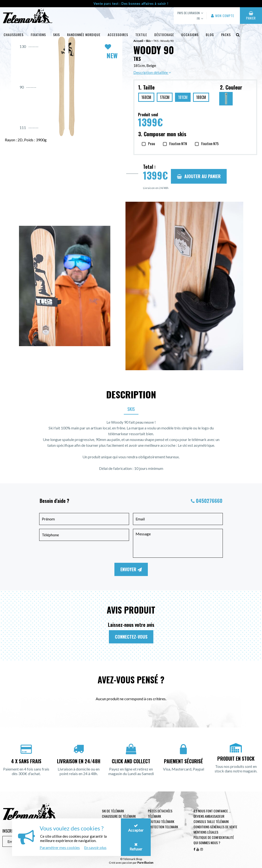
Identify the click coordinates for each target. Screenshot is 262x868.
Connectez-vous (131, 637)
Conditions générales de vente (215, 827)
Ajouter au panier (199, 176)
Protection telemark (163, 827)
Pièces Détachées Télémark (160, 813)
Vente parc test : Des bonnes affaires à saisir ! (131, 4)
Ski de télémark (113, 811)
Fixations (38, 35)
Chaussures (14, 35)
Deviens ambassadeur (209, 816)
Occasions (190, 35)
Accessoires (118, 35)
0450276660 (209, 501)
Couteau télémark (161, 821)
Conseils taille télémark (211, 821)
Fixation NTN (178, 143)
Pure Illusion (145, 863)
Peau (152, 143)
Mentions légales (206, 832)
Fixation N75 (210, 143)
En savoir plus (95, 847)
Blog (210, 35)
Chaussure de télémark (119, 816)
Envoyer (131, 569)
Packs (226, 35)
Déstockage (164, 35)
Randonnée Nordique (84, 35)
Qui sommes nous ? (207, 843)
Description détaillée (152, 72)
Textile (141, 35)
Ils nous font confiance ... (212, 811)
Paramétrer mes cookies (60, 847)
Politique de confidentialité (214, 837)
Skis (56, 35)
